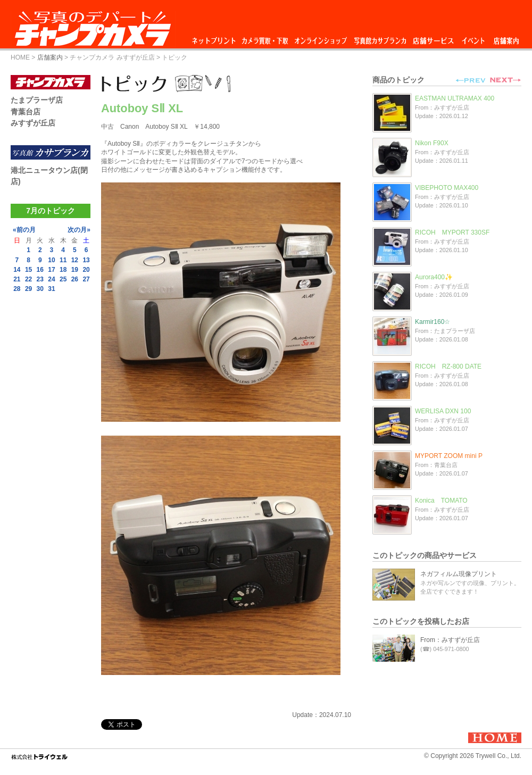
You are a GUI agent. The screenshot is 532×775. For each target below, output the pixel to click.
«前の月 (24, 230)
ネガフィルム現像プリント (459, 574)
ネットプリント (215, 38)
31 (51, 289)
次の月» (79, 230)
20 (86, 270)
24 (51, 279)
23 (40, 279)
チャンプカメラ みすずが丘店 (112, 57)
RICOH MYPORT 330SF (452, 232)
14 (17, 270)
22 (28, 279)
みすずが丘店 (33, 123)
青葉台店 (26, 112)
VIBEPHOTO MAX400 (447, 188)
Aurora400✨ (434, 277)
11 (63, 260)
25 (63, 279)
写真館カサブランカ (380, 38)
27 (86, 279)
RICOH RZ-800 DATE (448, 366)
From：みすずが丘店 (450, 640)
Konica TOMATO (441, 501)
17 (51, 270)
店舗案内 (506, 38)
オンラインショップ (320, 38)
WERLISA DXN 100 (443, 411)
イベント (473, 38)
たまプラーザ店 (37, 100)
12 (75, 260)
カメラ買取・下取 (265, 38)
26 (75, 279)
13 (86, 260)
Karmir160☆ (433, 322)
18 (63, 270)
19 (75, 270)
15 (28, 270)
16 (40, 270)
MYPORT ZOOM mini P (449, 456)
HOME (20, 57)
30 (40, 289)
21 (17, 279)
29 (28, 289)
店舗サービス (433, 38)
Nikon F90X (432, 143)
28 (17, 289)
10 (51, 260)
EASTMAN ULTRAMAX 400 (455, 98)
